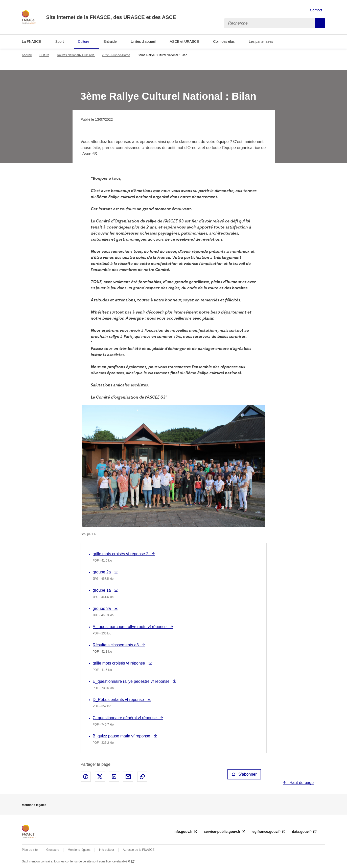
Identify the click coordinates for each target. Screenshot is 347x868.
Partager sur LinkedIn (114, 777)
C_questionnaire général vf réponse (125, 718)
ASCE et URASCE (184, 42)
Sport (60, 42)
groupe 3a (103, 608)
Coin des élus (224, 42)
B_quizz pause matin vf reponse (122, 736)
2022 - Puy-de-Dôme (116, 55)
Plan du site (30, 850)
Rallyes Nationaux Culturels (76, 55)
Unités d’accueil (143, 42)
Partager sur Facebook (86, 777)
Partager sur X (100, 777)
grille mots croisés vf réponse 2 (121, 554)
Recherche (320, 23)
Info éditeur (107, 850)
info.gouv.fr (183, 832)
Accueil (27, 55)
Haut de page (301, 783)
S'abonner (244, 774)
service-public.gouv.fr (222, 832)
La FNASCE (32, 42)
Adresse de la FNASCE (139, 850)
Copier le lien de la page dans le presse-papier (142, 777)
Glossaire (53, 850)
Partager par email (128, 777)
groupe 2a (103, 572)
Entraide (110, 42)
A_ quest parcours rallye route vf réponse (130, 627)
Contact (316, 10)
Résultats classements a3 (116, 645)
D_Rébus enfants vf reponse (119, 700)
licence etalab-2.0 (118, 861)
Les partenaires (261, 42)
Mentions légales (79, 850)
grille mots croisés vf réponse (120, 663)
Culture (84, 42)
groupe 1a (103, 590)
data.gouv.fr (302, 832)
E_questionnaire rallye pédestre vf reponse (132, 681)
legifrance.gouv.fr (266, 832)
